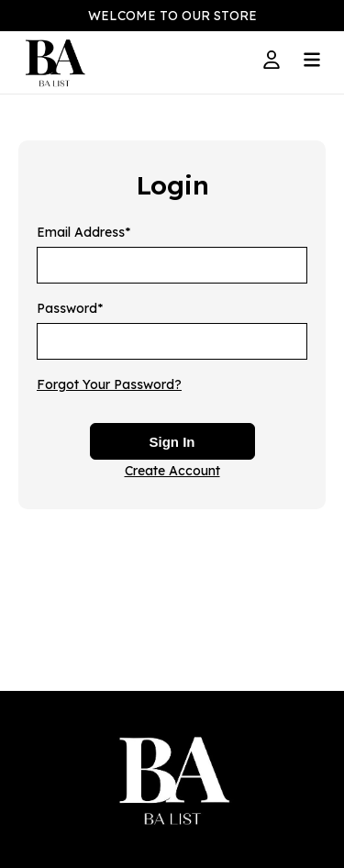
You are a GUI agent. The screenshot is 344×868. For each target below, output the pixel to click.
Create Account (172, 471)
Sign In (172, 442)
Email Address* (83, 232)
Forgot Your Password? (109, 384)
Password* (70, 308)
